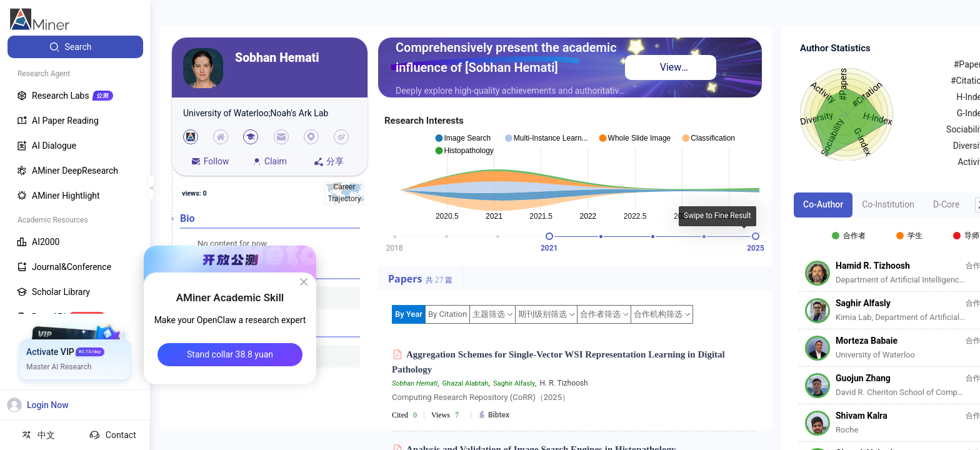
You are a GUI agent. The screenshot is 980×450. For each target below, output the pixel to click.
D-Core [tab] (946, 204)
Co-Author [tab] (823, 204)
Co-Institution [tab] (888, 204)
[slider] (549, 236)
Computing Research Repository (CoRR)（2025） (481, 397)
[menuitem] (75, 47)
